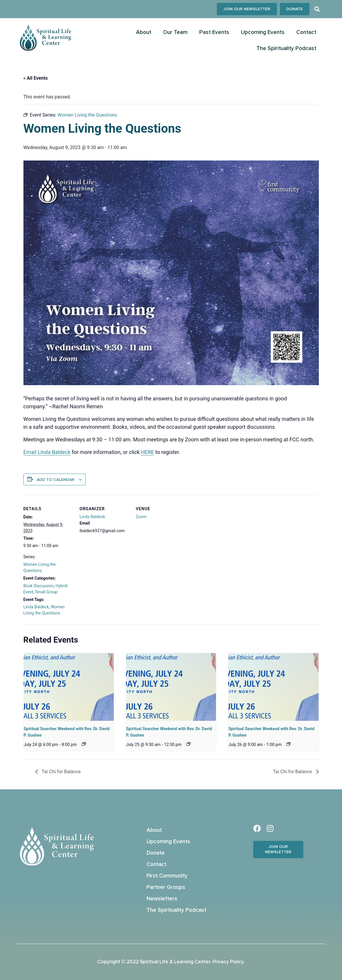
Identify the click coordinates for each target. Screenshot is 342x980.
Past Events (214, 33)
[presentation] (69, 687)
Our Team (175, 33)
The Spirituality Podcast (286, 49)
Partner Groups (166, 887)
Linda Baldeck (36, 607)
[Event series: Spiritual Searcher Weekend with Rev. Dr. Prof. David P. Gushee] (84, 744)
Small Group (46, 592)
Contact (306, 33)
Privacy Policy (228, 962)
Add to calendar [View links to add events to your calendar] (56, 480)
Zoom (141, 517)
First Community (167, 876)
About (144, 33)
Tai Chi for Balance (61, 772)
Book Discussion (39, 586)
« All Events (36, 78)
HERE (147, 452)
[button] (317, 9)
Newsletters (162, 899)
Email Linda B (39, 452)
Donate (156, 853)
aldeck (63, 452)
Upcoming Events (263, 33)
